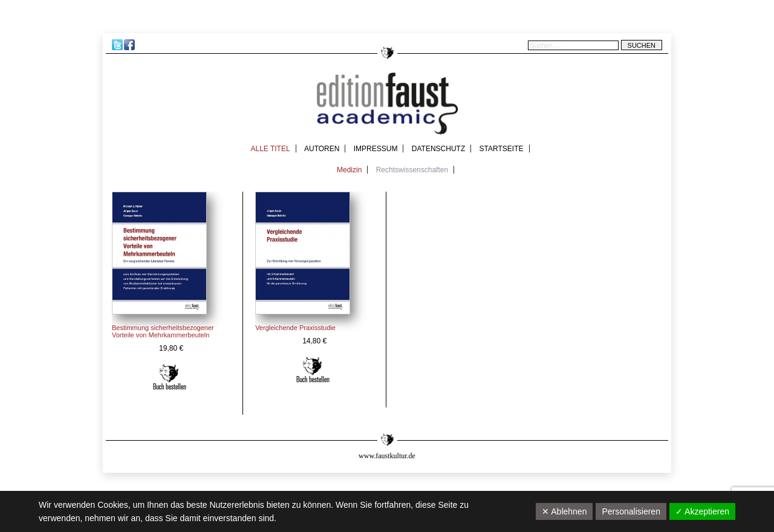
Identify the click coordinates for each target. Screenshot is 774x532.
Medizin (349, 170)
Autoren (322, 149)
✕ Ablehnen (564, 511)
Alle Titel (270, 149)
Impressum (376, 149)
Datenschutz (438, 149)
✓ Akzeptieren (702, 511)
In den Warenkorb (170, 377)
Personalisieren (631, 511)
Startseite (502, 149)
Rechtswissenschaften (412, 170)
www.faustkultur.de (387, 456)
